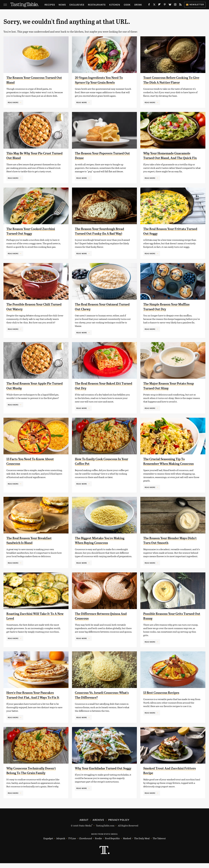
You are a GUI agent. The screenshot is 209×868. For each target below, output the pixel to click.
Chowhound (85, 843)
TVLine (72, 843)
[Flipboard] (160, 5)
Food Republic (112, 843)
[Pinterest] (165, 5)
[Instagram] (175, 5)
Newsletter (195, 4)
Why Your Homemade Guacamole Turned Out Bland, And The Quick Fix (170, 158)
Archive (98, 824)
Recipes (50, 5)
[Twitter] (154, 5)
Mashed (127, 843)
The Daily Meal (142, 843)
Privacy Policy (119, 824)
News (62, 5)
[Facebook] (149, 5)
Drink (138, 5)
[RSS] (180, 5)
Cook (127, 5)
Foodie (98, 843)
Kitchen (115, 5)
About (84, 824)
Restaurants (97, 5)
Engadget (48, 843)
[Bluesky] (170, 5)
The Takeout (159, 843)
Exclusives (77, 5)
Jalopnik (61, 843)
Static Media (85, 830)
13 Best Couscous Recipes (163, 697)
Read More (13, 102)
